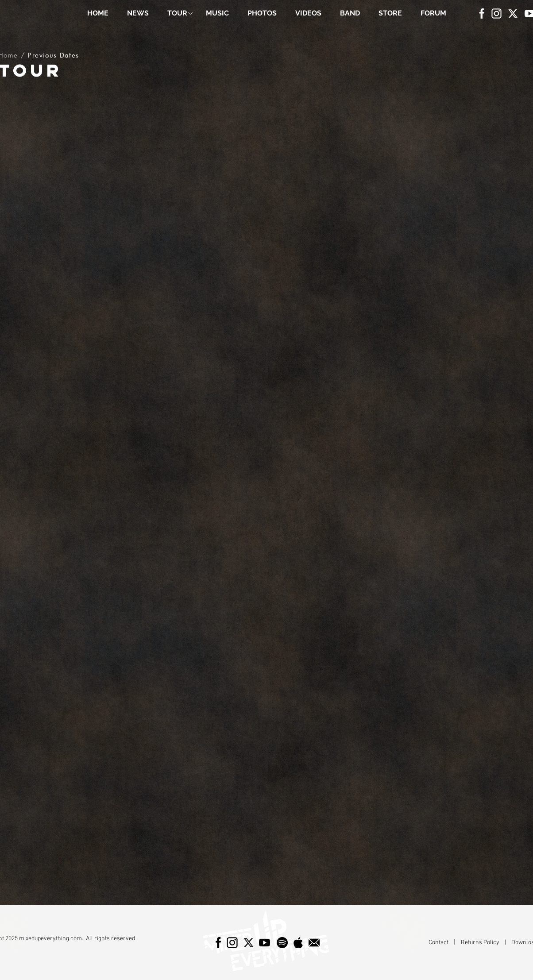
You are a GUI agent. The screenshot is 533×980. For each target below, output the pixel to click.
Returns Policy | (486, 943)
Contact (439, 943)
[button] (177, 13)
